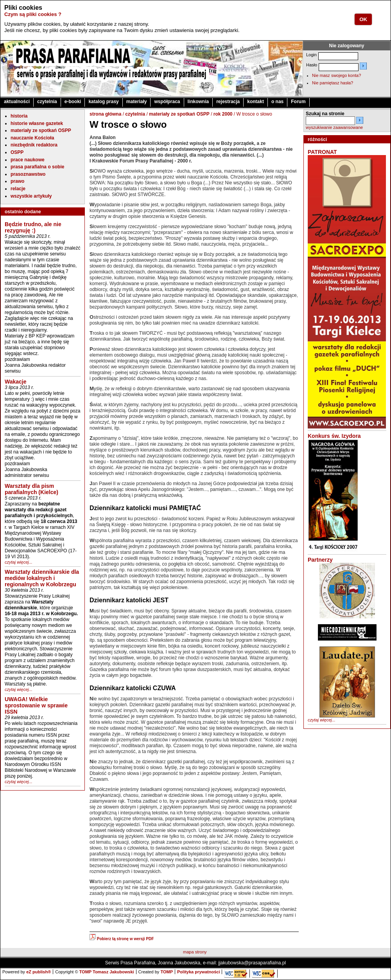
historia (19, 116)
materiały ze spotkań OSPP (41, 130)
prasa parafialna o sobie (37, 167)
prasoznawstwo (28, 174)
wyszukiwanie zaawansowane (334, 127)
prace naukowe (28, 160)
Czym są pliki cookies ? (33, 14)
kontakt (256, 102)
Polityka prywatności (198, 972)
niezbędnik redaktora (34, 145)
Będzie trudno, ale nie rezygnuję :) (33, 227)
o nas (277, 102)
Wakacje (16, 382)
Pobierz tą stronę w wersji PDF (122, 939)
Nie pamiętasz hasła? (333, 83)
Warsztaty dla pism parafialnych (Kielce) (31, 489)
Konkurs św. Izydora (334, 436)
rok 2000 (223, 114)
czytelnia (47, 102)
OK (363, 19)
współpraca (167, 102)
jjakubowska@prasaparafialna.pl (252, 963)
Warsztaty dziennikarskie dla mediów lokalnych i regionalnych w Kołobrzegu (42, 578)
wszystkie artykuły (31, 196)
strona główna (105, 114)
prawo (17, 181)
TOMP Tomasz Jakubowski (107, 972)
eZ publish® (39, 972)
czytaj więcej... (19, 562)
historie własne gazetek (37, 123)
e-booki (73, 102)
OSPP (17, 152)
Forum (298, 102)
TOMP (167, 972)
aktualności (17, 102)
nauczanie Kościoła (32, 138)
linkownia (198, 102)
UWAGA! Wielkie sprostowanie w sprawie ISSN (36, 705)
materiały (137, 102)
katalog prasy (103, 102)
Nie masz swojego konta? (336, 75)
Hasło (312, 65)
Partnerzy (320, 560)
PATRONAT (322, 152)
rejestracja (228, 102)
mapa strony (195, 952)
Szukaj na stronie (325, 114)
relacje (18, 189)
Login (311, 55)
